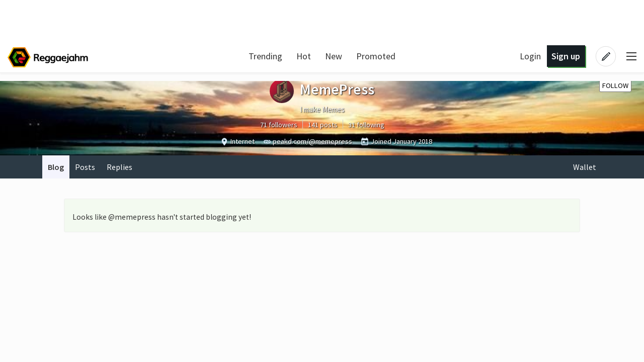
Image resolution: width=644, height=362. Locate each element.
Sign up (566, 56)
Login (530, 56)
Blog (56, 167)
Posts (85, 167)
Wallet (585, 167)
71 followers (279, 125)
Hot (304, 56)
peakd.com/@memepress (312, 141)
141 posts (323, 125)
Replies (119, 167)
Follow (615, 85)
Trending (265, 56)
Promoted (376, 56)
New (334, 56)
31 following (366, 125)
